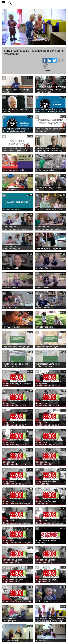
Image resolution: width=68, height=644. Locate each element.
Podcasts (47, 71)
